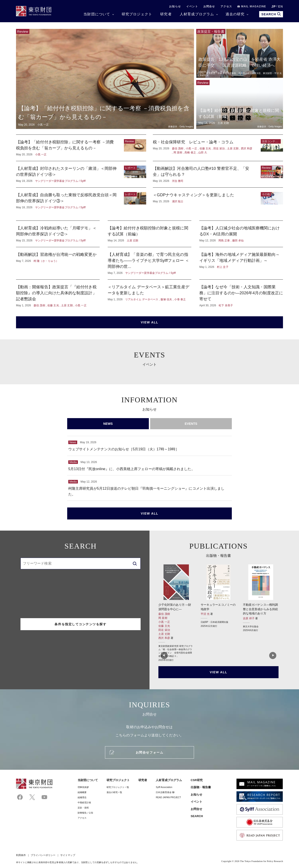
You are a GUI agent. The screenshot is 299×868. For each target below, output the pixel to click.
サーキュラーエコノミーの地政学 (218, 596)
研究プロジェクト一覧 (118, 787)
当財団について (97, 14)
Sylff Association (164, 787)
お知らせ (175, 6)
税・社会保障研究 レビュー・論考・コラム (218, 148)
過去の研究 (235, 14)
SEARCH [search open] (271, 14)
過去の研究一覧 (114, 792)
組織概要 (82, 792)
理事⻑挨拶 (83, 787)
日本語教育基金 (165, 792)
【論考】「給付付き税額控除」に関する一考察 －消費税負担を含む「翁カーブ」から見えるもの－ (105, 79)
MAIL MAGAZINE (252, 6)
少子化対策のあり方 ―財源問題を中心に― (176, 613)
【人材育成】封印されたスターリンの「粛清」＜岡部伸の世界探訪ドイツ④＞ (81, 174)
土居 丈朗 (164, 634)
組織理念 (82, 797)
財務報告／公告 (86, 813)
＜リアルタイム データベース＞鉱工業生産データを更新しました (149, 296)
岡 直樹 (163, 618)
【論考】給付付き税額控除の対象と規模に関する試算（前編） (240, 104)
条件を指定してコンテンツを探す (80, 624)
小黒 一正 (164, 622)
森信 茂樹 (164, 614)
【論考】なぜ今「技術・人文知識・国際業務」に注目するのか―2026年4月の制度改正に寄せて (241, 296)
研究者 (166, 14)
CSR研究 (197, 780)
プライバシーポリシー (43, 855)
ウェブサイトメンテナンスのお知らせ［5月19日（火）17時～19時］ (149, 446)
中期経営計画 (84, 803)
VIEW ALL (150, 322)
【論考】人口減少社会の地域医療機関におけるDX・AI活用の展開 (241, 234)
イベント (192, 6)
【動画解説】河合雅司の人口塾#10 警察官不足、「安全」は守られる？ (218, 174)
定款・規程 (83, 808)
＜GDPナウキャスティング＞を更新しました (218, 201)
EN (281, 6)
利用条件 (21, 855)
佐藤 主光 (164, 626)
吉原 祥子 (249, 618)
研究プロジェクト (137, 14)
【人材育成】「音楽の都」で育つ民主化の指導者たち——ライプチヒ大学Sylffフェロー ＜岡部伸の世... (149, 263)
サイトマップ (68, 855)
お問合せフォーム (149, 752)
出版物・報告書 (201, 787)
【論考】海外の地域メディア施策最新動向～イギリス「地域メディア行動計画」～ (241, 263)
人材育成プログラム (197, 14)
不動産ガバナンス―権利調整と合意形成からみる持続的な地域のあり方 (261, 598)
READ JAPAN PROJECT (168, 797)
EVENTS (191, 424)
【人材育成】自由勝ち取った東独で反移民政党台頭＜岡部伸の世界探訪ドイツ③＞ (81, 201)
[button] (164, 657)
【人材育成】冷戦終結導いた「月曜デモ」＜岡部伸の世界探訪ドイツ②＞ (58, 234)
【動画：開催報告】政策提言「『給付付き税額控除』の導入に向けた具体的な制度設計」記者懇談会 (58, 296)
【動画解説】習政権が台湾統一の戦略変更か (58, 263)
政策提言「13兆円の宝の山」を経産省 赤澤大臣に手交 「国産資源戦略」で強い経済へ (240, 53)
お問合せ (209, 6)
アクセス (226, 6)
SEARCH (197, 816)
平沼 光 (205, 614)
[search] (135, 563)
